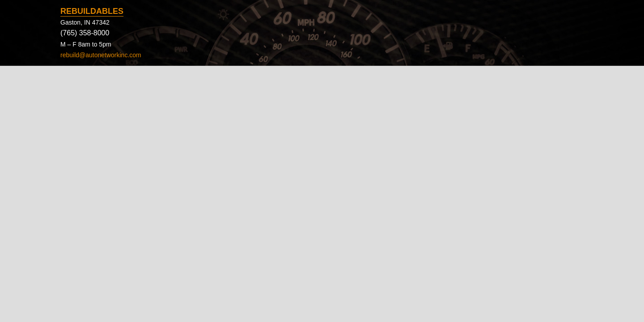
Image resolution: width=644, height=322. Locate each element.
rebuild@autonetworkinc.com (101, 55)
